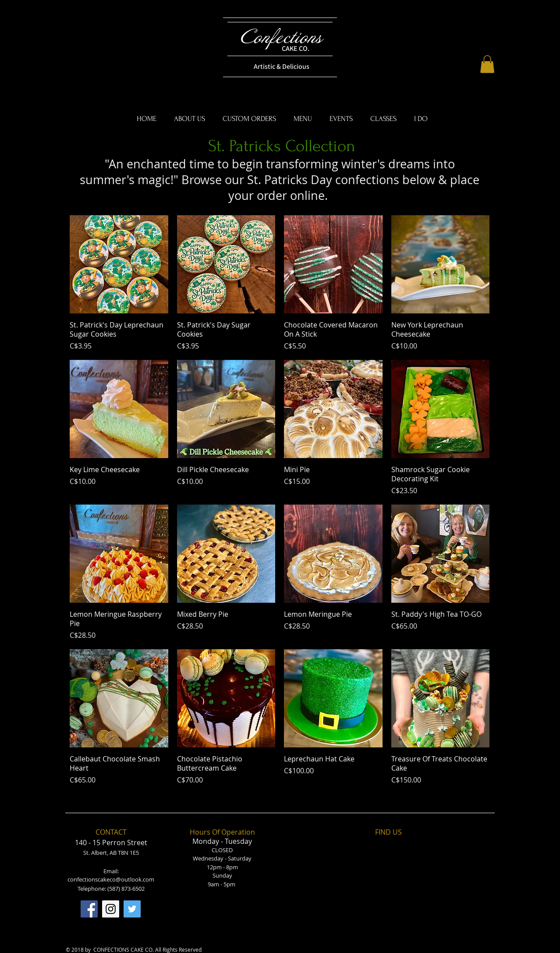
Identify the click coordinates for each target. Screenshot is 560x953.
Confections (282, 37)
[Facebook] (89, 909)
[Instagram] (111, 909)
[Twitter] (132, 909)
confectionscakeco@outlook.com (111, 879)
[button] (487, 64)
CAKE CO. (296, 48)
